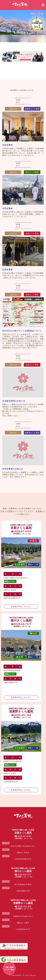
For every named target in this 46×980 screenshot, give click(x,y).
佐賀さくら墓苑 (32, 233)
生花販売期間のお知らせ (14, 401)
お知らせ (13, 109)
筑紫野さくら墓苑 (32, 109)
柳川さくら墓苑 (32, 172)
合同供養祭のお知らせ (13, 469)
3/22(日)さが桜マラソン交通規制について (22, 331)
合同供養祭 (8, 145)
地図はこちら (10, 581)
